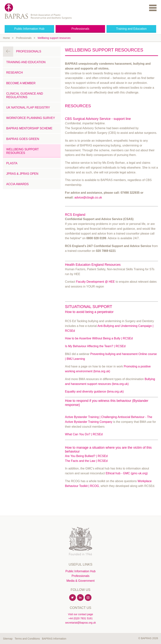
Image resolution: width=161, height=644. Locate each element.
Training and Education (131, 29)
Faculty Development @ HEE (95, 282)
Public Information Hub (29, 29)
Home (6, 38)
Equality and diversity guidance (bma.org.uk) (94, 392)
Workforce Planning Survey (31, 118)
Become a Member (21, 83)
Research (15, 73)
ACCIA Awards (18, 184)
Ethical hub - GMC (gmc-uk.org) (127, 473)
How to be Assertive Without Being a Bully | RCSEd (99, 338)
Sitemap (8, 639)
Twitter (73, 598)
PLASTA (12, 163)
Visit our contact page (80, 614)
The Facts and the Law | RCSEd (86, 461)
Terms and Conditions (27, 639)
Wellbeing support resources (54, 38)
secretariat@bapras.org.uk (80, 623)
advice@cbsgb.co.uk (88, 197)
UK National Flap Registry (28, 108)
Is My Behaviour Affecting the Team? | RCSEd (95, 346)
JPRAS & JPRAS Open (22, 174)
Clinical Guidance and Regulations (25, 95)
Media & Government (80, 581)
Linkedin (80, 598)
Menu (153, 8)
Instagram (88, 598)
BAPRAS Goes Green (23, 139)
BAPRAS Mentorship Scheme (29, 128)
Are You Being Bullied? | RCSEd (86, 456)
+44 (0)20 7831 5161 (80, 618)
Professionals (80, 29)
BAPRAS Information (54, 639)
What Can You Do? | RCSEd (84, 434)
